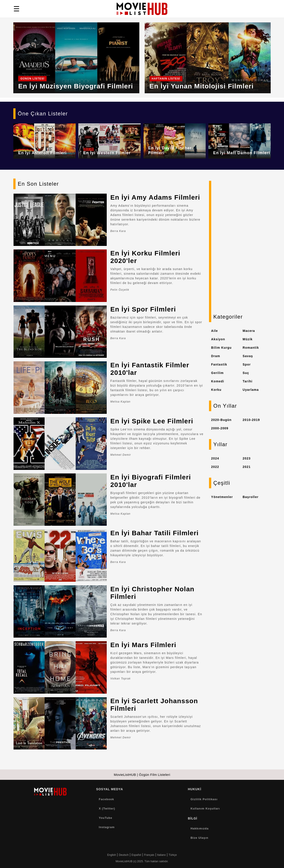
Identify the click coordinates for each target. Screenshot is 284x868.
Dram (216, 356)
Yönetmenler (222, 497)
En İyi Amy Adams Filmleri (155, 197)
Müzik (248, 339)
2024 (215, 458)
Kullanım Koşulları (205, 809)
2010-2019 (251, 420)
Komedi (218, 381)
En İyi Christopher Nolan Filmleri (152, 593)
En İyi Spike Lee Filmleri (152, 421)
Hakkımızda (200, 828)
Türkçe (173, 855)
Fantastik (219, 364)
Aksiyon (218, 339)
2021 (247, 467)
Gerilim (218, 373)
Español (136, 855)
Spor (247, 364)
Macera (249, 331)
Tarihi (248, 381)
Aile (215, 331)
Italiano (161, 855)
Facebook (106, 799)
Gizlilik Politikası (204, 799)
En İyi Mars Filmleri (143, 645)
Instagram (107, 827)
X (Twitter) (107, 809)
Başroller (251, 497)
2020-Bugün (221, 420)
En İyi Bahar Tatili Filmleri (154, 533)
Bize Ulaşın (199, 838)
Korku (216, 390)
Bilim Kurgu (222, 348)
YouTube (106, 818)
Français (149, 855)
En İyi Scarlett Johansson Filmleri (154, 705)
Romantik (251, 348)
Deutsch (124, 855)
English (111, 855)
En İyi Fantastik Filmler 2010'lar (150, 369)
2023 (247, 458)
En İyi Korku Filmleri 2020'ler (145, 257)
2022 (215, 467)
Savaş (248, 356)
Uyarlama (251, 390)
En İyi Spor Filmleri (143, 309)
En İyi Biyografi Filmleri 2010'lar (151, 481)
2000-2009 (220, 428)
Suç (246, 373)
